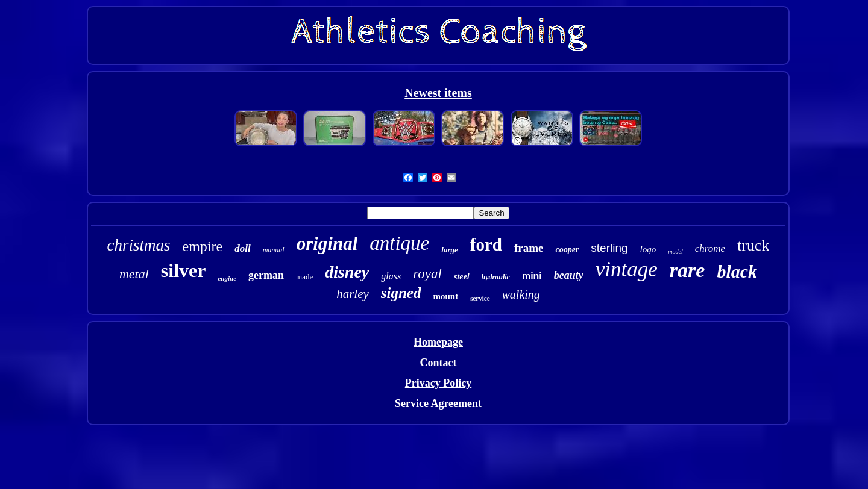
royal (427, 274)
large (449, 250)
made (304, 277)
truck (753, 245)
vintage (627, 269)
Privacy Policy (438, 383)
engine (227, 278)
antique (399, 243)
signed (401, 293)
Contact (438, 363)
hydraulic (496, 277)
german (266, 275)
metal (134, 274)
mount (445, 296)
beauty (569, 275)
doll (242, 248)
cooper (567, 250)
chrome (710, 248)
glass (391, 276)
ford (486, 244)
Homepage (438, 342)
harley (353, 294)
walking (521, 294)
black (737, 271)
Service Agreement (438, 403)
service (480, 298)
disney (347, 272)
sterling (609, 248)
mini (532, 276)
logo (648, 249)
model (675, 251)
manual (274, 250)
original (327, 244)
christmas (139, 245)
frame (529, 248)
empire (203, 246)
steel (462, 277)
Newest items (438, 93)
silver (184, 270)
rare (687, 270)
